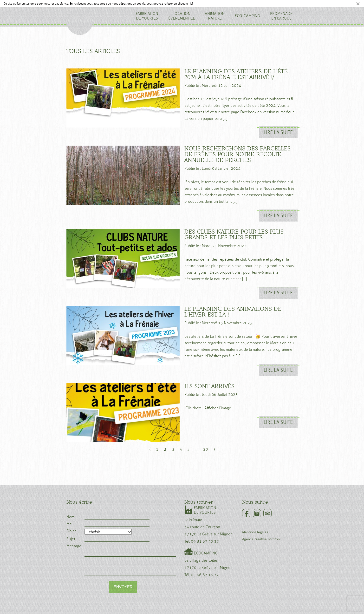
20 (206, 449)
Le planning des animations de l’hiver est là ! (233, 312)
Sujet (71, 539)
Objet (71, 531)
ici (191, 4)
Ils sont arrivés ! (211, 386)
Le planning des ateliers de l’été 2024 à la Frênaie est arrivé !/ (236, 74)
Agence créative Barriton (261, 539)
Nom (70, 517)
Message (74, 546)
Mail (70, 524)
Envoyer (123, 587)
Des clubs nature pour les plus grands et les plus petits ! (234, 234)
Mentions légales (255, 532)
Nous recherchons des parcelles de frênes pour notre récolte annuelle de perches (237, 154)
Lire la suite (278, 132)
